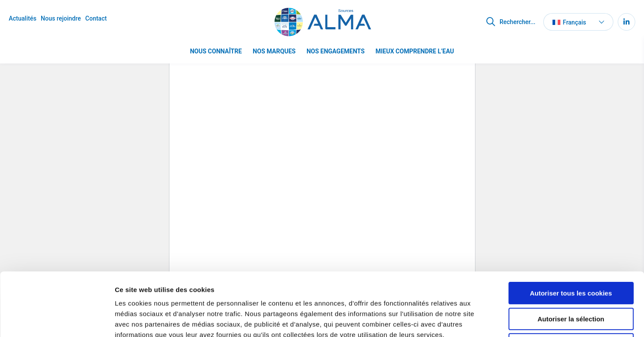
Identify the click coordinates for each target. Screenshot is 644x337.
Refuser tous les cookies (571, 281)
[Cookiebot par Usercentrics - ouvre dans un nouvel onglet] (57, 320)
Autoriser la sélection (571, 256)
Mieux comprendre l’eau (415, 51)
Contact (96, 18)
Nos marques (274, 51)
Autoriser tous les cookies (571, 230)
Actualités (23, 18)
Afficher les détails (482, 320)
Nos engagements (336, 51)
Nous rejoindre (61, 18)
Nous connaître (216, 51)
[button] (578, 22)
